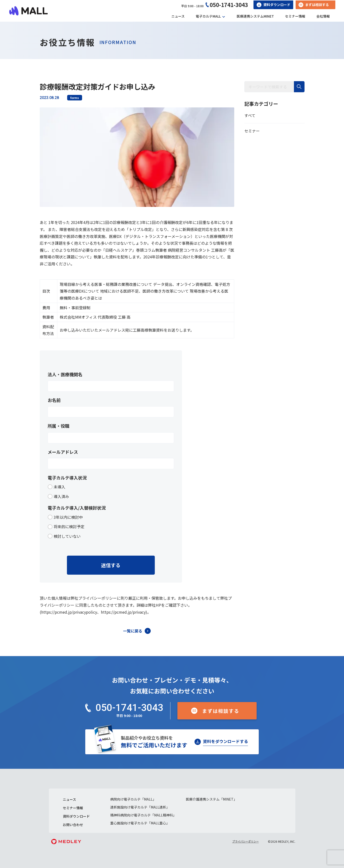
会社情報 (323, 16)
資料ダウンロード (277, 5)
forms (75, 98)
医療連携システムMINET (255, 16)
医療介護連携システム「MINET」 (211, 799)
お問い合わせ (73, 825)
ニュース (178, 16)
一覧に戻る (133, 631)
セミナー (252, 131)
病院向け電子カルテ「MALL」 (133, 799)
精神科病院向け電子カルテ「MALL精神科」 (143, 815)
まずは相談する (317, 5)
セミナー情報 (295, 16)
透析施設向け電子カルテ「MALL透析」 (140, 807)
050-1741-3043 (229, 5)
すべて (250, 115)
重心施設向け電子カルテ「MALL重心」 (140, 823)
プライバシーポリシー (246, 841)
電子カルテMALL (208, 16)
